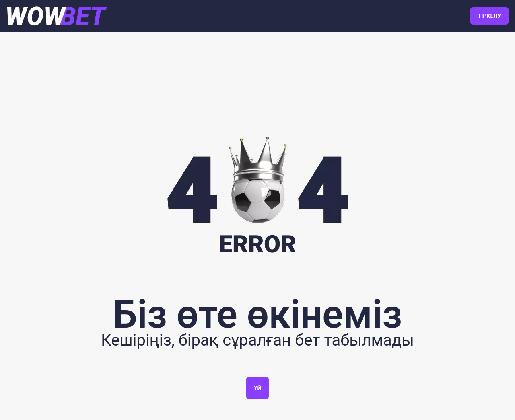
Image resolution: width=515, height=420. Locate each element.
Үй (257, 388)
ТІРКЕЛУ (489, 16)
